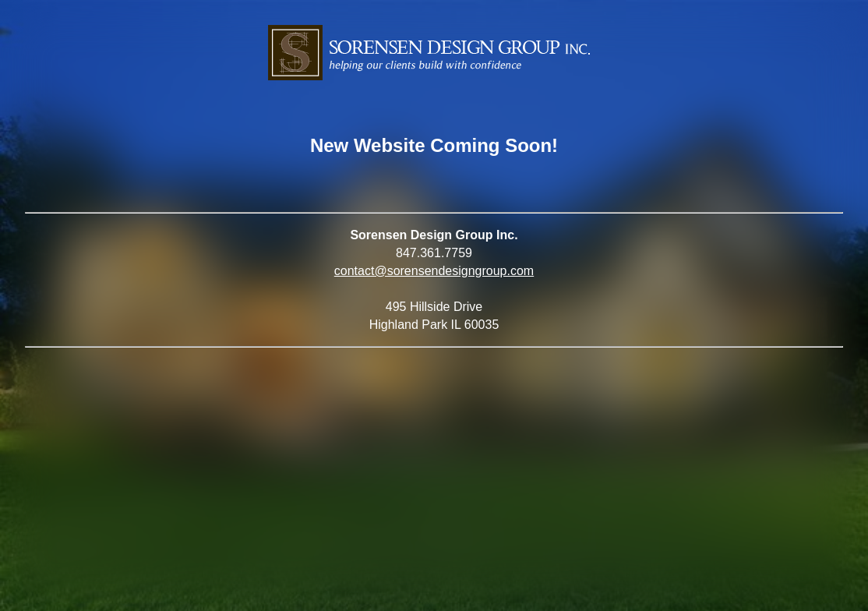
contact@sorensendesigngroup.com (434, 271)
